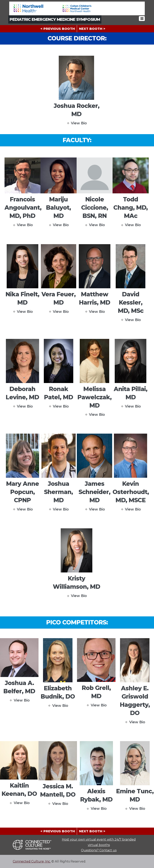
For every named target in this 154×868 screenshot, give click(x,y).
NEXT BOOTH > (92, 29)
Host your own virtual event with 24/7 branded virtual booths (99, 842)
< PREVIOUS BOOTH (58, 29)
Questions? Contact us (99, 850)
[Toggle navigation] (142, 19)
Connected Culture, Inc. (32, 861)
